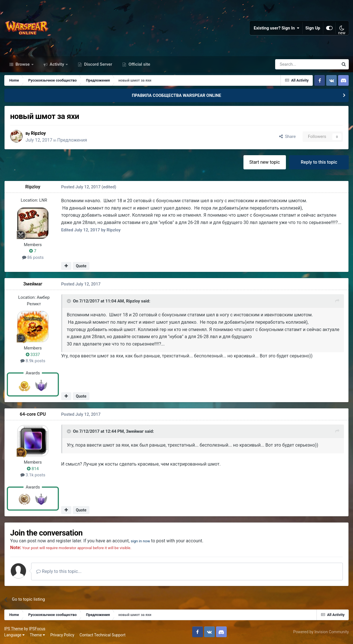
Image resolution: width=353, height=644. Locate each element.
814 (33, 469)
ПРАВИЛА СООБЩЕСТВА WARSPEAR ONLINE (177, 96)
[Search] (292, 65)
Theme (37, 636)
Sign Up (313, 28)
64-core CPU (33, 415)
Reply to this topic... (59, 572)
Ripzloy (39, 134)
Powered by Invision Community (321, 632)
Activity (57, 65)
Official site (139, 65)
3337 (33, 355)
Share (287, 137)
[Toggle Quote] (69, 301)
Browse (23, 65)
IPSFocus (37, 629)
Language (14, 636)
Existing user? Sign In (277, 28)
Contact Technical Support (102, 636)
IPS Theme (14, 629)
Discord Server (98, 65)
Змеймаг (33, 284)
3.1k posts (33, 475)
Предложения (73, 140)
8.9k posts (33, 361)
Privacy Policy (62, 636)
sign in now (143, 541)
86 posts (33, 258)
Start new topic (265, 162)
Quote (81, 266)
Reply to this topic (319, 162)
